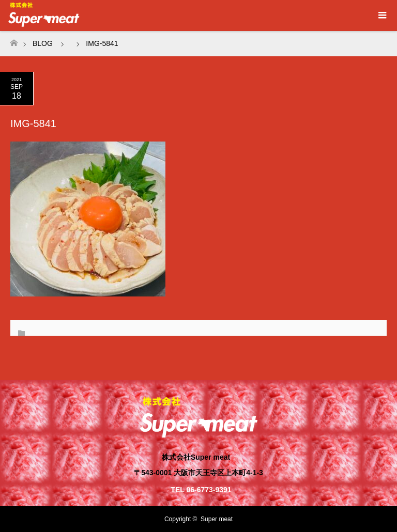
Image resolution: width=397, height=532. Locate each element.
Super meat (217, 519)
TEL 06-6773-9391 (201, 490)
